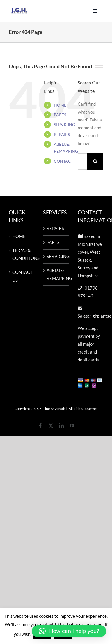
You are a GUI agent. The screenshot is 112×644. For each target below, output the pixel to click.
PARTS (60, 115)
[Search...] (82, 161)
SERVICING (64, 125)
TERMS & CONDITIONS (22, 254)
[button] (69, 631)
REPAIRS (62, 134)
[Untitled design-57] (19, 10)
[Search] (95, 161)
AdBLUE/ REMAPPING (56, 274)
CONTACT (64, 161)
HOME (60, 105)
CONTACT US (22, 276)
